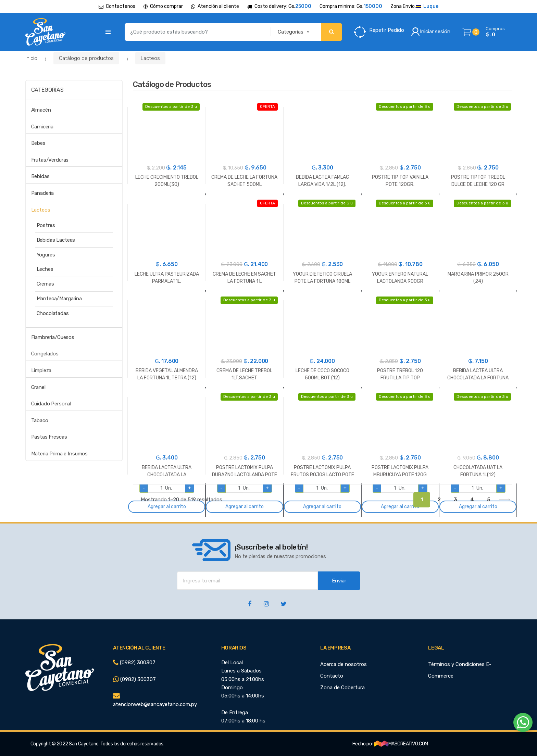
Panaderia (43, 193)
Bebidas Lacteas (56, 240)
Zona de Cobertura (342, 688)
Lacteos (150, 58)
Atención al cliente (215, 6)
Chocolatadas (53, 313)
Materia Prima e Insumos (60, 454)
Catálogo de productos (86, 58)
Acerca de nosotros (344, 664)
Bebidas (40, 176)
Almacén (41, 110)
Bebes (38, 143)
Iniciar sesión (431, 32)
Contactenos (117, 6)
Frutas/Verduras (50, 160)
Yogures (46, 255)
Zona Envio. (414, 7)
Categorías (47, 90)
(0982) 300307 (134, 663)
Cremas (45, 284)
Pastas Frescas (49, 437)
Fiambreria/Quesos (53, 337)
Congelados (45, 354)
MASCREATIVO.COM (401, 744)
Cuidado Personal (51, 404)
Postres (46, 225)
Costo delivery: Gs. (279, 7)
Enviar (339, 581)
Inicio (31, 58)
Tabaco (40, 420)
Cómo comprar (163, 6)
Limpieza (41, 370)
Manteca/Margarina (59, 299)
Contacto (332, 676)
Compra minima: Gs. (351, 7)
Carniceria (42, 127)
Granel (38, 387)
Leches (45, 269)
